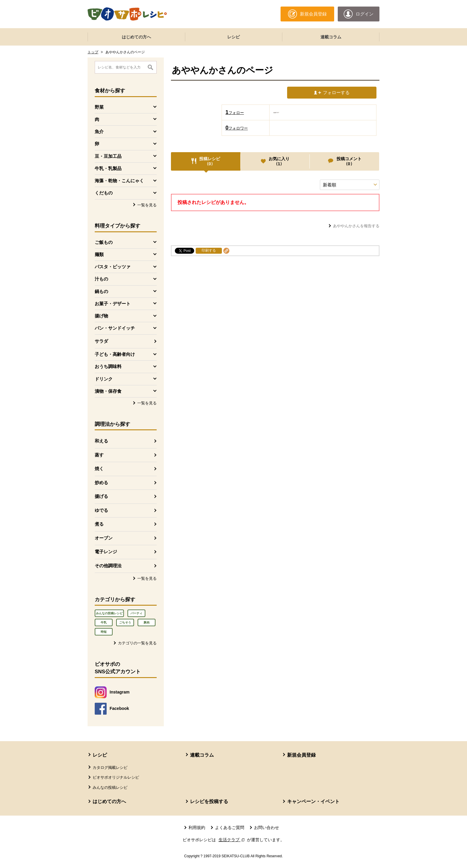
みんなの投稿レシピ (109, 613)
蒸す (99, 455)
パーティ (136, 613)
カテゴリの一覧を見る (137, 643)
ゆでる (101, 510)
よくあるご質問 (230, 828)
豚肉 (147, 622)
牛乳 (104, 622)
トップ (93, 52)
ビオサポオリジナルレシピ (116, 777)
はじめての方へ (136, 37)
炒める (101, 483)
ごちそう (125, 622)
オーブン (104, 538)
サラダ (101, 341)
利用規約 (197, 828)
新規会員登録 (301, 755)
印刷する (209, 250)
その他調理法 (108, 566)
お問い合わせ (267, 828)
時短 (104, 632)
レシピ (233, 37)
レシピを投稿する (209, 801)
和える (101, 441)
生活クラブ (232, 840)
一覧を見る (147, 205)
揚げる (101, 496)
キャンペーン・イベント (313, 801)
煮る (99, 524)
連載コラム (331, 37)
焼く (99, 469)
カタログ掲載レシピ (110, 768)
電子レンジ (106, 552)
